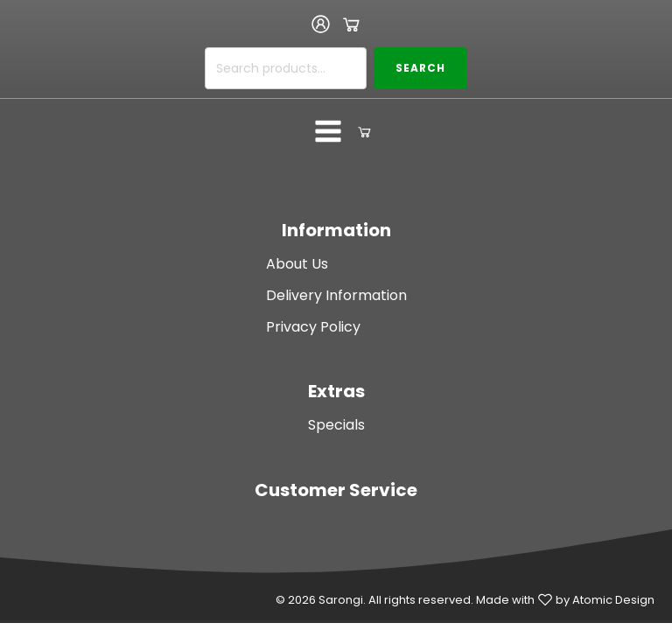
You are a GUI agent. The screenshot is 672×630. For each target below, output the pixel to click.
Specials (336, 425)
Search (420, 68)
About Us (297, 264)
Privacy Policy (313, 327)
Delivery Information (336, 295)
